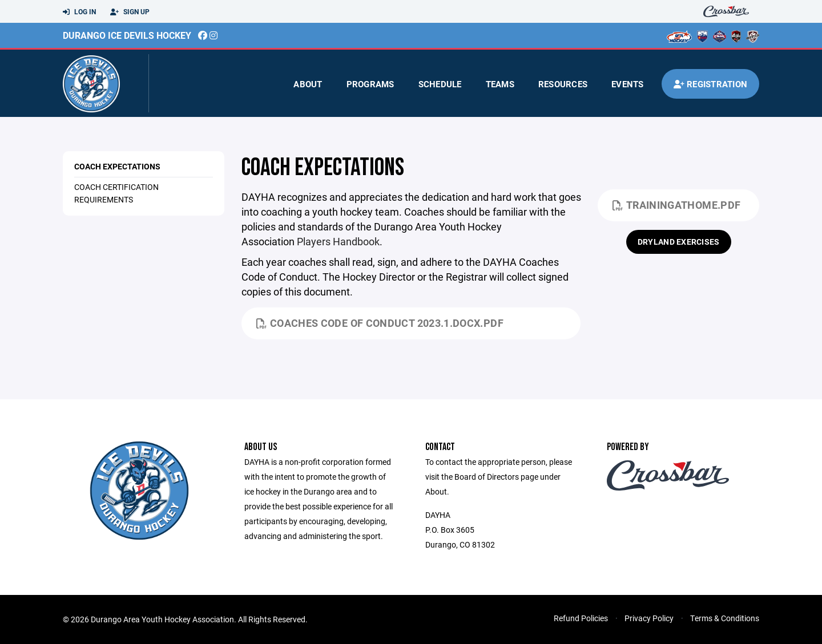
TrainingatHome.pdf (676, 205)
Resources (563, 84)
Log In (79, 12)
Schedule (440, 84)
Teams (500, 84)
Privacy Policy (649, 618)
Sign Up (130, 12)
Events (628, 84)
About (308, 84)
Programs (370, 84)
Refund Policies (581, 618)
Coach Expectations (117, 166)
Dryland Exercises (679, 242)
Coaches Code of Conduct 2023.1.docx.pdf (380, 323)
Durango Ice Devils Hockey (127, 35)
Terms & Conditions (725, 618)
